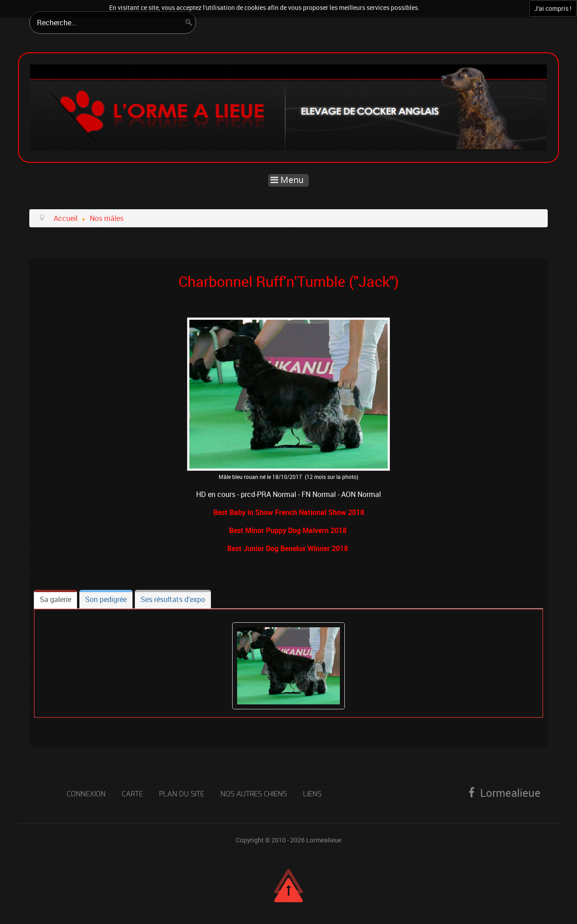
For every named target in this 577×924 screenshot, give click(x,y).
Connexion (86, 794)
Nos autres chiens (254, 794)
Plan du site (182, 794)
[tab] (55, 599)
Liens (312, 794)
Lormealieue (324, 840)
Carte (132, 794)
